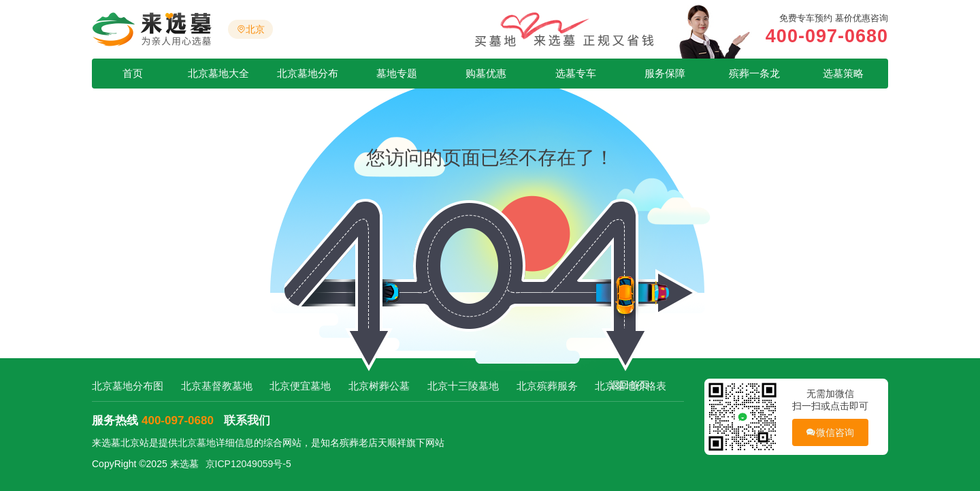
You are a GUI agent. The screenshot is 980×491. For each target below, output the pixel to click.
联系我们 (247, 421)
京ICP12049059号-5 (248, 464)
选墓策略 (843, 73)
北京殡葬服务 (547, 386)
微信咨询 (830, 433)
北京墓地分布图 (128, 386)
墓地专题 (397, 73)
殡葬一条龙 (754, 73)
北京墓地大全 (218, 73)
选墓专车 (576, 73)
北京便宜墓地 (300, 386)
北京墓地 (197, 443)
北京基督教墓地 (217, 386)
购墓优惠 (486, 73)
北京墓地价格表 (631, 386)
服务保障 (665, 73)
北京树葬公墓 (379, 386)
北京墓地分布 (308, 73)
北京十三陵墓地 (463, 386)
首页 (133, 73)
